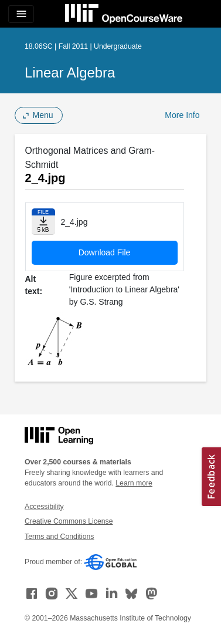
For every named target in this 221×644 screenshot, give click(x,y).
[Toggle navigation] (21, 14)
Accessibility (44, 507)
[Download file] (43, 222)
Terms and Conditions (59, 537)
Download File (105, 252)
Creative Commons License (69, 521)
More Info (182, 115)
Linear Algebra (70, 73)
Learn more (134, 483)
